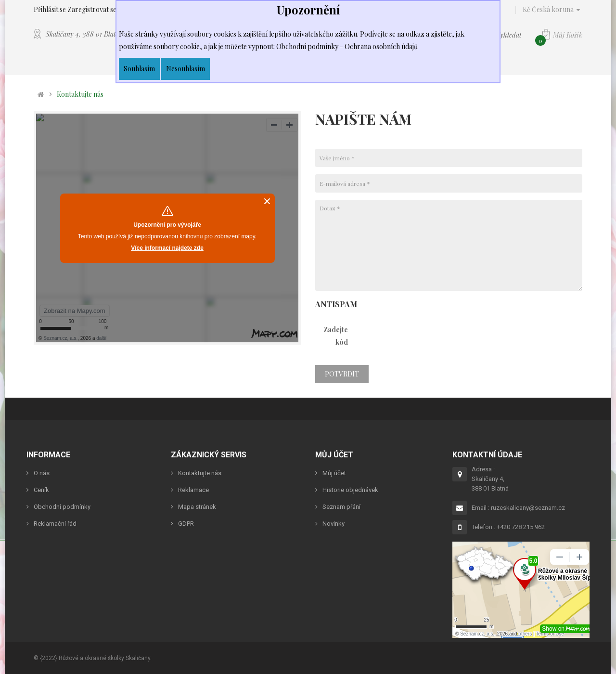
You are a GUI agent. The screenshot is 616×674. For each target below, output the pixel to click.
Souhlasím (139, 69)
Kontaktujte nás (80, 94)
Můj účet (334, 473)
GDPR (186, 524)
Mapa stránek (197, 507)
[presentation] (436, 339)
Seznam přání (341, 507)
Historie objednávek (350, 490)
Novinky (334, 524)
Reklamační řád (55, 524)
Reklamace (193, 490)
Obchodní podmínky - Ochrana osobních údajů (347, 46)
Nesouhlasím (186, 69)
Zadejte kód (336, 336)
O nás (42, 473)
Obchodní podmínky (62, 507)
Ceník (41, 490)
